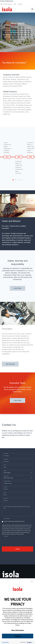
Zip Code (5, 498)
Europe (20, 4)
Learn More (18, 288)
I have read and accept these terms (14, 521)
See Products (10, 364)
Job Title (5, 487)
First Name (6, 454)
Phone (5, 493)
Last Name (6, 459)
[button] (32, 581)
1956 (19, 157)
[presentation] (16, 540)
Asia (15, 4)
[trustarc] (30, 642)
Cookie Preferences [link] (7, 1)
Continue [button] (18, 636)
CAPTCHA (6, 536)
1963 (30, 157)
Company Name (7, 481)
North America (8, 4)
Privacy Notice (7, 519)
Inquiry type (6, 476)
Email (5, 465)
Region (5, 471)
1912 (7, 157)
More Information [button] (18, 630)
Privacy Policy (6, 642)
